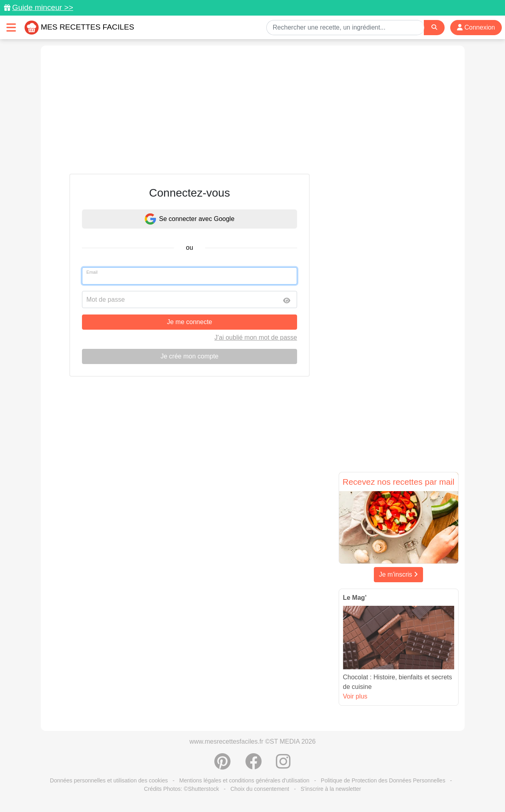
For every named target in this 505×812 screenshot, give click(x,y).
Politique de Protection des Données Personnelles (383, 780)
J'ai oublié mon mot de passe (256, 337)
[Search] (434, 27)
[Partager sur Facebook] (253, 766)
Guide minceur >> (43, 7)
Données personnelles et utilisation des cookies (109, 780)
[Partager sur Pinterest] (223, 766)
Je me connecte (190, 322)
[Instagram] (283, 766)
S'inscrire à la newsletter (331, 789)
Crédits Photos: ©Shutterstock (182, 789)
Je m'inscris (399, 574)
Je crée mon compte (190, 356)
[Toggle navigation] (11, 27)
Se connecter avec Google (190, 219)
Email (92, 272)
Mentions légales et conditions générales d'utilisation (244, 780)
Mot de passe (106, 300)
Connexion (476, 27)
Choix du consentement (260, 789)
